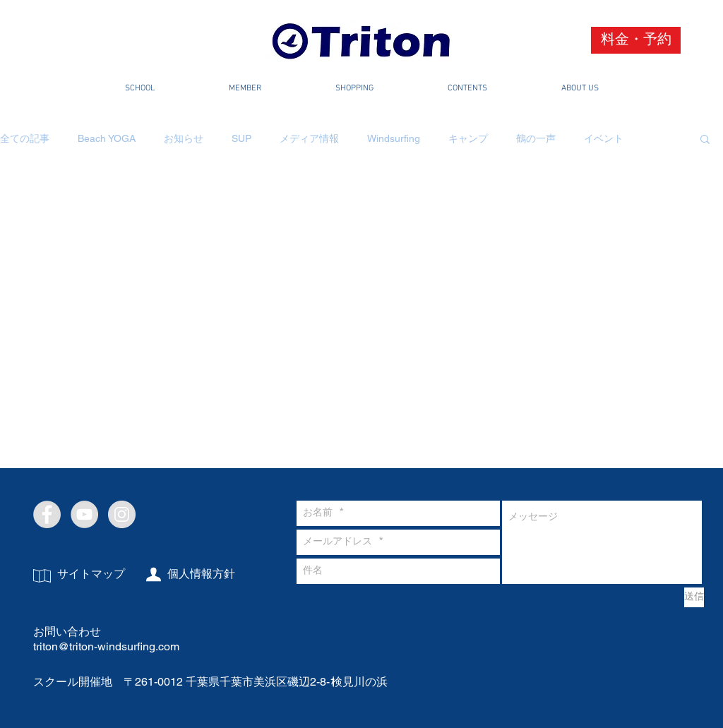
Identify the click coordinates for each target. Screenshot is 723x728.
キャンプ (468, 138)
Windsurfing (394, 138)
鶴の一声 (536, 138)
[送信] (694, 597)
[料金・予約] (636, 40)
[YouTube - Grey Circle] (84, 514)
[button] (705, 140)
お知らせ (184, 138)
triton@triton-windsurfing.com (106, 646)
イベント (604, 138)
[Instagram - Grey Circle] (122, 514)
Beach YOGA (107, 138)
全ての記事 (25, 138)
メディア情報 (309, 138)
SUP (241, 138)
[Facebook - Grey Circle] (47, 514)
